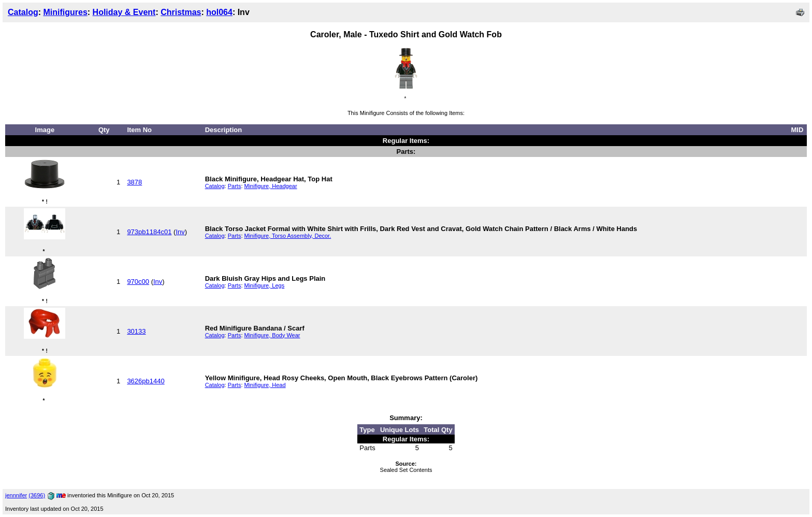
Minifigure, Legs (265, 285)
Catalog (23, 12)
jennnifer (16, 495)
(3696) (37, 495)
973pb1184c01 (149, 232)
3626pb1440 (146, 381)
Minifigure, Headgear (271, 186)
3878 (134, 182)
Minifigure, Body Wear (272, 335)
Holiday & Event (124, 12)
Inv (180, 232)
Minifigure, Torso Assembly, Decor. (288, 236)
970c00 (138, 282)
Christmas (181, 12)
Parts (235, 186)
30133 (136, 331)
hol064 (219, 12)
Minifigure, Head (265, 385)
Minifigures (65, 12)
